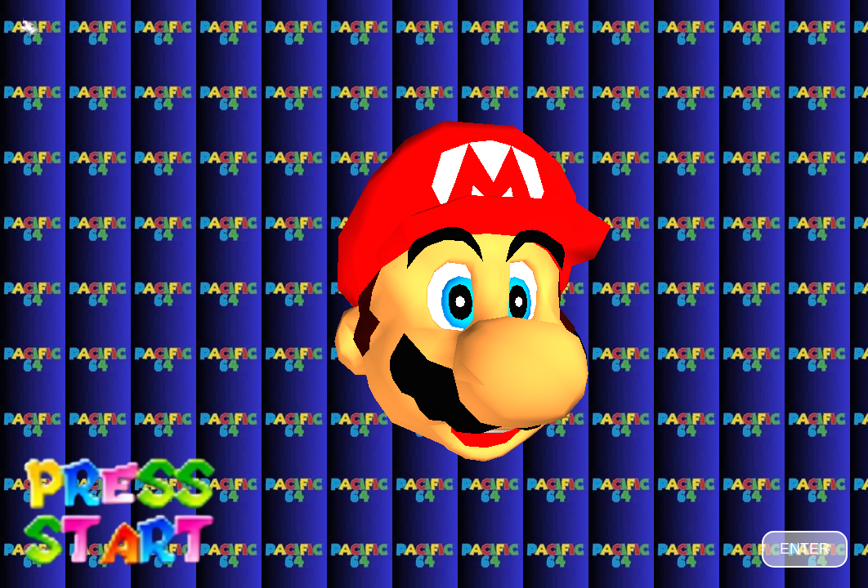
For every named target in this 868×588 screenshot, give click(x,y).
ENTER (805, 549)
